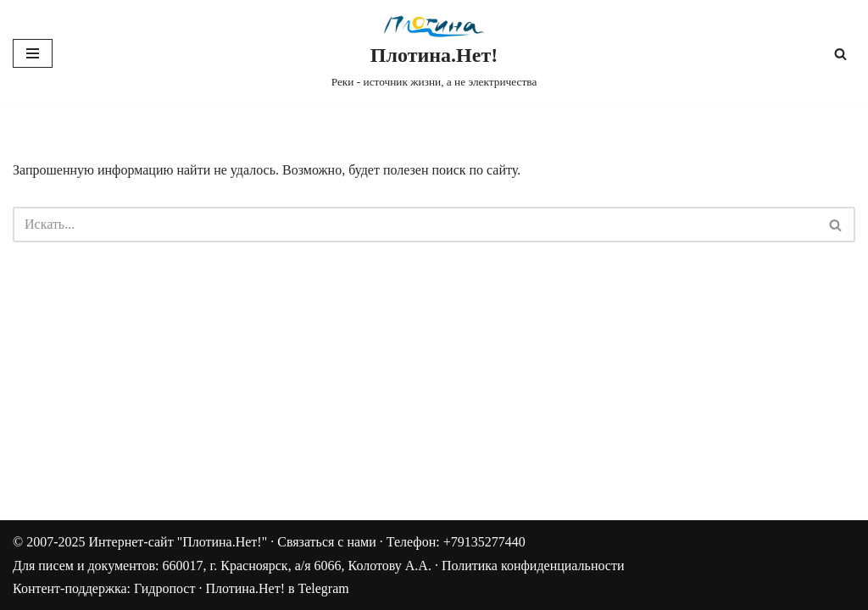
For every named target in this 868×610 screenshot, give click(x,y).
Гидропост (164, 588)
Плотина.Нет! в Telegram (277, 588)
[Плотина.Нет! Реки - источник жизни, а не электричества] (434, 54)
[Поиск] (840, 54)
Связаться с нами (327, 542)
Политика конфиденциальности (533, 566)
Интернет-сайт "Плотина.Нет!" (178, 542)
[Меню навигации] (33, 53)
